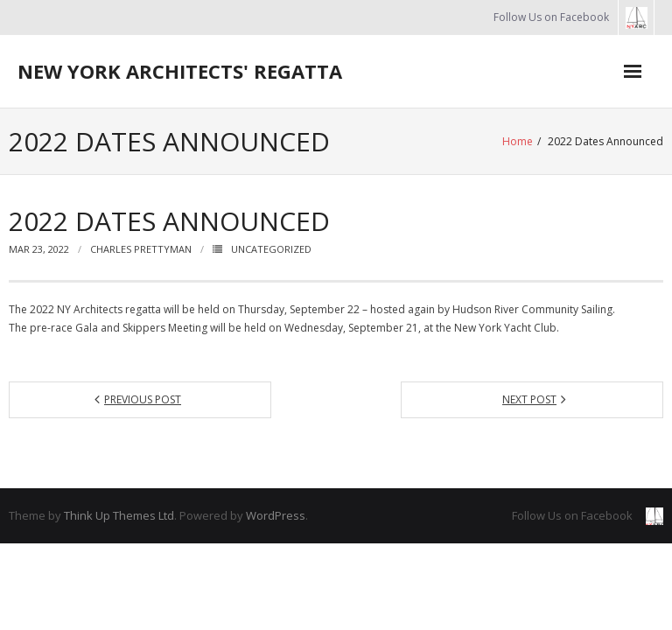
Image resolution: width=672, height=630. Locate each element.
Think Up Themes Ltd (119, 515)
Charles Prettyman (141, 249)
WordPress (276, 515)
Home (518, 141)
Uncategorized (271, 249)
